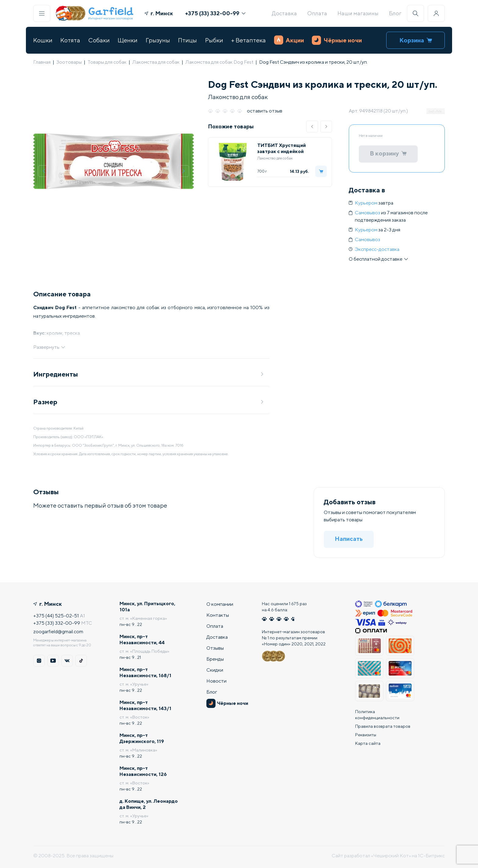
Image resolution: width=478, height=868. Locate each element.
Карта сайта (368, 743)
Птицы (187, 40)
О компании (220, 604)
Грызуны (158, 40)
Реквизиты (366, 735)
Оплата (317, 13)
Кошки (43, 40)
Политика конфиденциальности (377, 715)
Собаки (99, 40)
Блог (395, 13)
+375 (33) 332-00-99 (215, 13)
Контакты (218, 615)
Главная (42, 62)
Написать (349, 539)
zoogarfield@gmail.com (58, 632)
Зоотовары (69, 62)
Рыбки (214, 40)
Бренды (215, 659)
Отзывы (215, 648)
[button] (312, 127)
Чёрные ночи (337, 40)
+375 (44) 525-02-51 (56, 616)
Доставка (284, 13)
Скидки (215, 670)
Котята (70, 40)
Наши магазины (358, 13)
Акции (289, 40)
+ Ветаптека (248, 40)
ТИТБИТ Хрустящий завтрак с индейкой (282, 148)
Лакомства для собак (156, 62)
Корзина (416, 40)
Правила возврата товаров (383, 726)
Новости (216, 681)
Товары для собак (107, 62)
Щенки (128, 40)
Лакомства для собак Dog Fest (219, 62)
